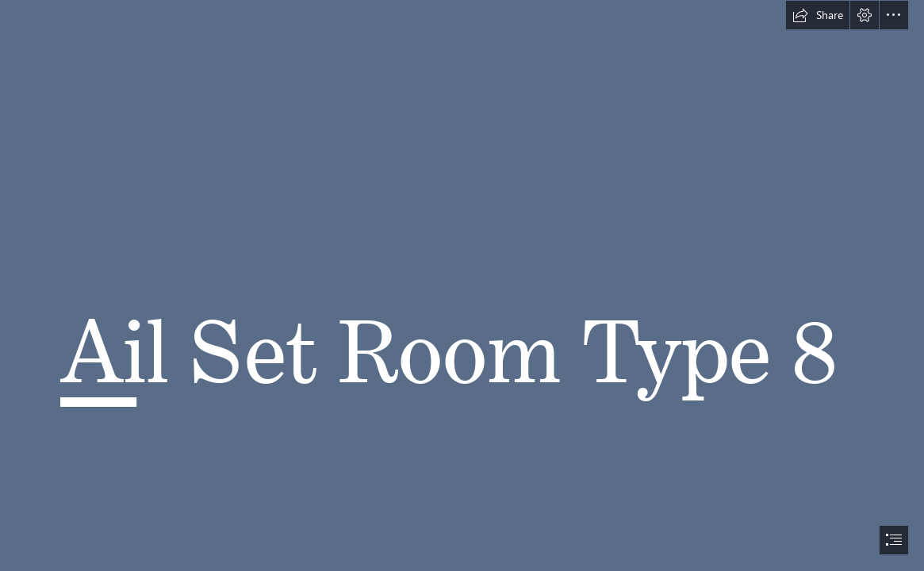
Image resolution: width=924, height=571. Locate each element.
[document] (462, 285)
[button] (818, 15)
